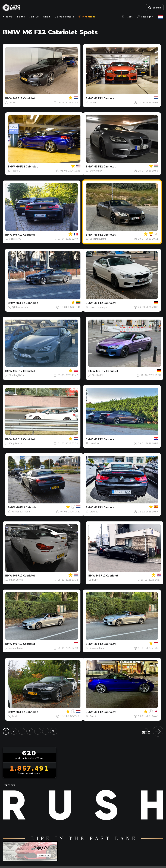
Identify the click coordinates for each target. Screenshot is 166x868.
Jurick (15, 716)
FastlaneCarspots (21, 512)
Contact (81, 831)
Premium (87, 17)
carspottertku (16, 648)
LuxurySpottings (98, 307)
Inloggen (145, 17)
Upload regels (64, 17)
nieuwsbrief (100, 831)
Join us (34, 17)
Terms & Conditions (82, 858)
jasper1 (94, 103)
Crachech (94, 512)
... (46, 731)
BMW (9, 98)
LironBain (95, 444)
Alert (127, 17)
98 (54, 731)
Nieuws (7, 17)
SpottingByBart (98, 239)
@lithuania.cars (20, 307)
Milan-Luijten (16, 580)
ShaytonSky (96, 171)
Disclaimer (124, 858)
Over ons (64, 831)
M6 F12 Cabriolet (24, 98)
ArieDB (93, 716)
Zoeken (154, 8)
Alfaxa (13, 103)
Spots (21, 17)
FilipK (95, 580)
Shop (47, 17)
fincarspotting (97, 648)
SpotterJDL (98, 375)
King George (16, 444)
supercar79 (15, 239)
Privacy (106, 858)
